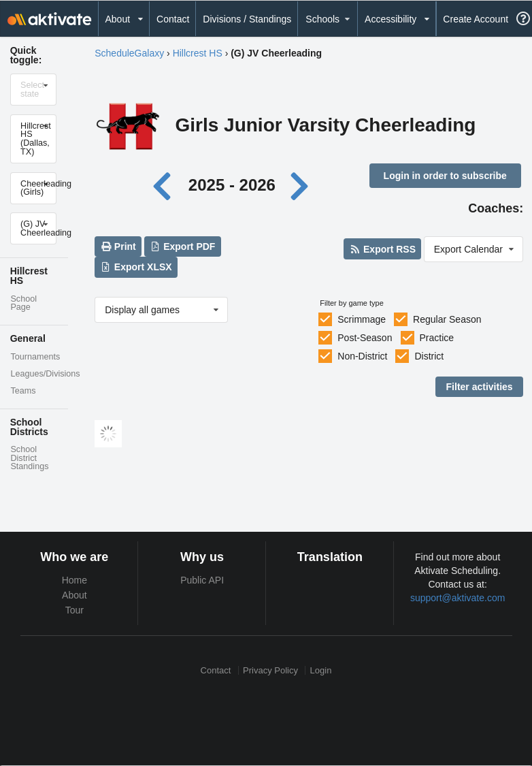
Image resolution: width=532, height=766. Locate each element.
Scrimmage (362, 319)
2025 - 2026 (232, 185)
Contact (173, 19)
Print (118, 246)
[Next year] (301, 185)
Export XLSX (136, 267)
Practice (436, 338)
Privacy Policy (270, 670)
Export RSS (383, 249)
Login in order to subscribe (445, 176)
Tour (74, 610)
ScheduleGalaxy (129, 53)
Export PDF (183, 246)
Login (321, 670)
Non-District (362, 356)
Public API (202, 580)
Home (74, 580)
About (74, 595)
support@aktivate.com (458, 598)
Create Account (476, 19)
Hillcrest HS (198, 53)
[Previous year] (166, 185)
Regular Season (447, 319)
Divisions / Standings (247, 19)
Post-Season (365, 338)
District (429, 356)
